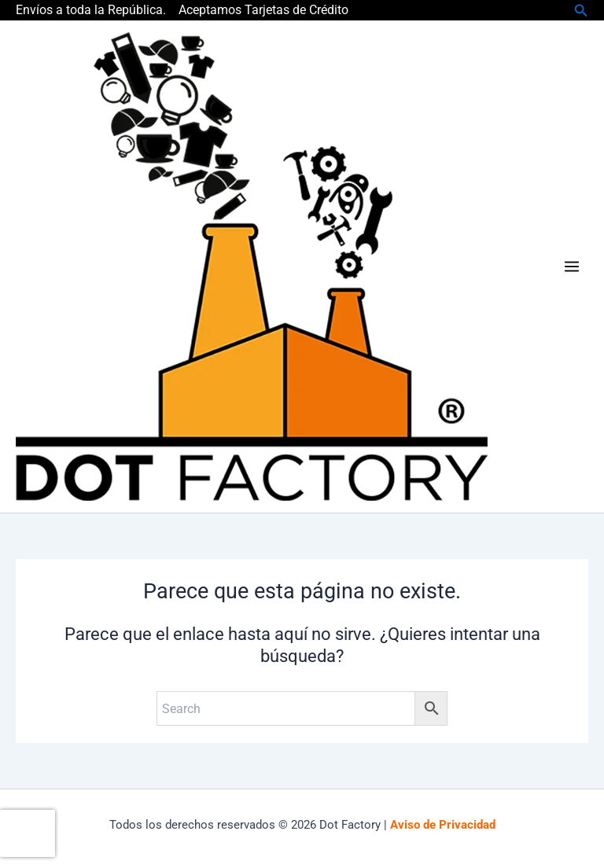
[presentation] (28, 833)
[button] (581, 11)
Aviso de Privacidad (443, 825)
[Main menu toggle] (572, 267)
